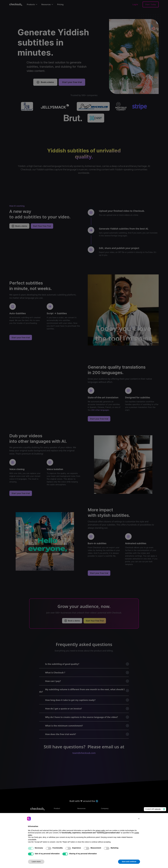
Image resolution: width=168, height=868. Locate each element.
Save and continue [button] (129, 862)
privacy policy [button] (100, 830)
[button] (139, 819)
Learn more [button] (36, 862)
